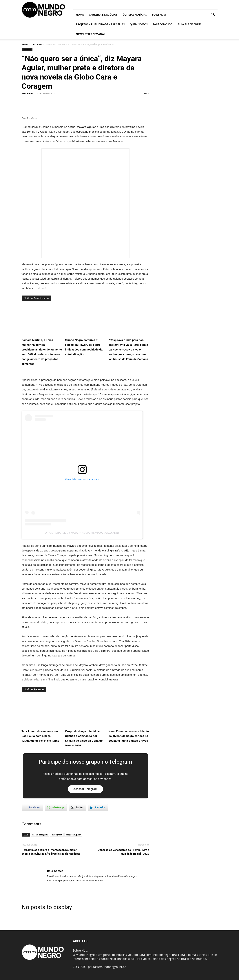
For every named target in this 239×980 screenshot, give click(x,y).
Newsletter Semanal (91, 34)
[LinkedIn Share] (98, 807)
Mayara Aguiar (73, 835)
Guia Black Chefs (189, 24)
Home (80, 15)
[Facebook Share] (32, 807)
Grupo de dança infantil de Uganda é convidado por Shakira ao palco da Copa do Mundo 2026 (85, 721)
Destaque (37, 44)
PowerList (159, 15)
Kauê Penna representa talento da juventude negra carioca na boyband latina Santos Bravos (129, 719)
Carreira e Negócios (103, 15)
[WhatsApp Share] (56, 807)
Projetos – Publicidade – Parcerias (100, 24)
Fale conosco (163, 24)
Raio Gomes (28, 93)
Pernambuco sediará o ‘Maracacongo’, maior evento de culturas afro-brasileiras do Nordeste (51, 852)
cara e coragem (40, 835)
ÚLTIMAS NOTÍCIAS (135, 15)
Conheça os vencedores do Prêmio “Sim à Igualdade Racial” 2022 (124, 852)
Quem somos (139, 24)
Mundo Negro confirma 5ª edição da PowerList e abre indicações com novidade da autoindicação (85, 330)
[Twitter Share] (77, 807)
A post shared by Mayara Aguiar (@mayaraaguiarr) (82, 533)
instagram (57, 835)
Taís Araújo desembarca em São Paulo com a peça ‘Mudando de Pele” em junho (42, 719)
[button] (213, 15)
